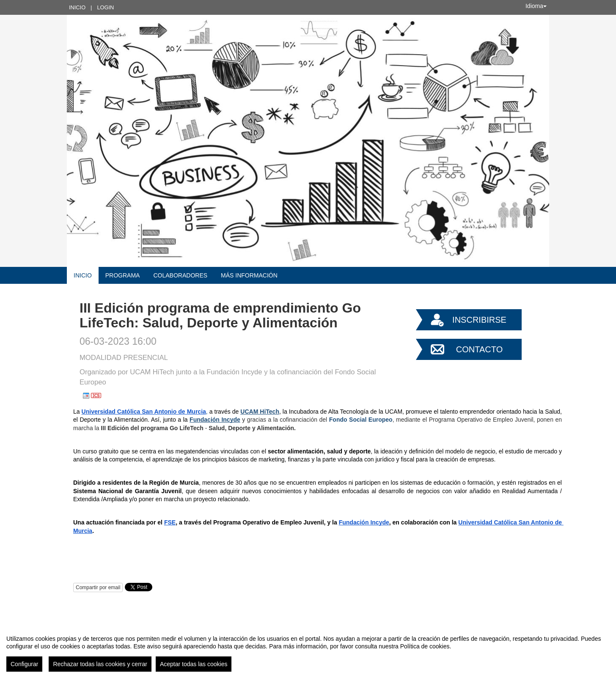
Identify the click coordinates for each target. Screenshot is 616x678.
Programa (123, 275)
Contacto (479, 349)
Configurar (24, 664)
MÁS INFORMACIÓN (249, 275)
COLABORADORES (180, 275)
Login (105, 7)
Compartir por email (98, 587)
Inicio (77, 7)
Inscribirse (479, 320)
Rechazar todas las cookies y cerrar (100, 664)
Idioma (536, 6)
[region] (308, 650)
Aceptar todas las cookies (194, 664)
